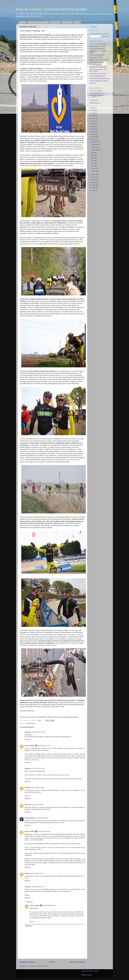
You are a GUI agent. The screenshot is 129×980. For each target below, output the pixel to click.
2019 (94, 126)
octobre (94, 147)
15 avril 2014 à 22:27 (38, 805)
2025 (94, 110)
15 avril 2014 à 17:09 (38, 768)
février (93, 168)
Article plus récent (27, 962)
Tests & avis (55, 22)
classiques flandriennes (70, 717)
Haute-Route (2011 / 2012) (98, 73)
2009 (94, 185)
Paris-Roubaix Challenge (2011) (99, 78)
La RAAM (93, 83)
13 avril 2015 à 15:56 (49, 905)
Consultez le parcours (27, 711)
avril (93, 163)
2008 (94, 188)
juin (93, 158)
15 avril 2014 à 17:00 (38, 732)
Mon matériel (67, 22)
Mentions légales (87, 975)
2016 (94, 134)
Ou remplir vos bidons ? (97, 95)
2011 (94, 180)
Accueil (22, 22)
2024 (94, 113)
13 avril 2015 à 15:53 (38, 887)
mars (93, 166)
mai (93, 160)
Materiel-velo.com (95, 103)
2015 (94, 137)
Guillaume (28, 732)
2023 (94, 116)
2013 (94, 174)
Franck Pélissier (30, 818)
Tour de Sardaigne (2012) (97, 76)
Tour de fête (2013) (95, 65)
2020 (94, 124)
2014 (94, 140)
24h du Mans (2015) (96, 57)
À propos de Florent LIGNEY (90, 971)
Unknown (28, 788)
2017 (94, 132)
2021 (94, 121)
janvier (94, 171)
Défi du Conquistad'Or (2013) (99, 67)
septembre (95, 150)
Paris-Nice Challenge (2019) (98, 44)
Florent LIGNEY (30, 746)
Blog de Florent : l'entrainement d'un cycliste (52, 9)
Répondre (28, 739)
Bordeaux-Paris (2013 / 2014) (99, 60)
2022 (94, 118)
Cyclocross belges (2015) (97, 55)
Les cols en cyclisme (96, 91)
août (93, 152)
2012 (94, 177)
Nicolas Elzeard (30, 723)
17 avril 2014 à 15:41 (38, 873)
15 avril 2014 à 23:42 (42, 818)
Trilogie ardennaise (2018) (98, 46)
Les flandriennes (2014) (97, 62)
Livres (77, 22)
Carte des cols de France (97, 93)
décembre (95, 142)
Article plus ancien (77, 962)
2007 (94, 190)
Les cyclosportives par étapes (99, 81)
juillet (93, 155)
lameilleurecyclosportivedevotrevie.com (64, 136)
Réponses (30, 902)
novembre (95, 145)
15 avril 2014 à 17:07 (44, 746)
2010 (94, 182)
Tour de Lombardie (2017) (98, 49)
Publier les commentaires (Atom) (38, 966)
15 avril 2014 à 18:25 (38, 788)
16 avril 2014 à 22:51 (44, 831)
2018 (94, 129)
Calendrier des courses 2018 (38, 22)
